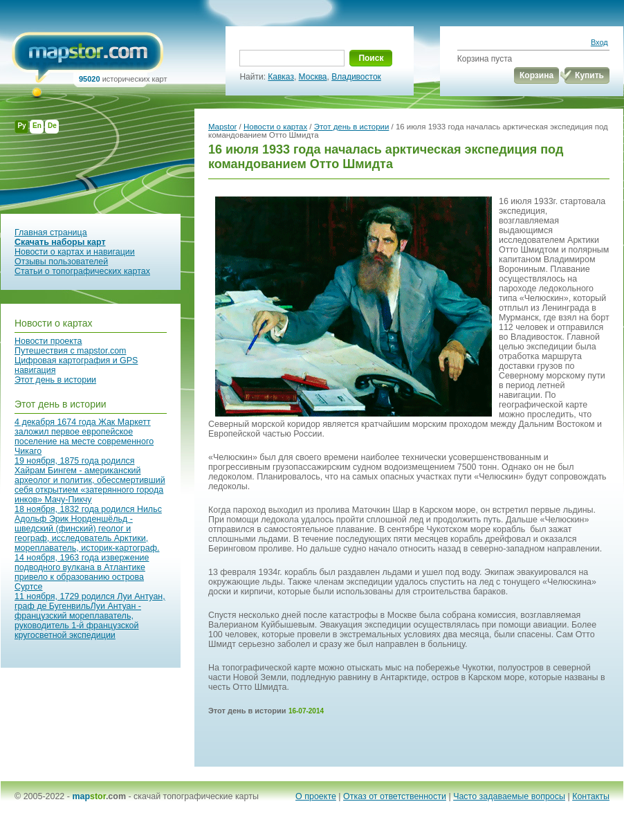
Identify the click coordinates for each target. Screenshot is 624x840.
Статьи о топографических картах (82, 271)
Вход (599, 42)
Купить (589, 75)
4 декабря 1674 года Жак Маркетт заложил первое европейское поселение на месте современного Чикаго (84, 437)
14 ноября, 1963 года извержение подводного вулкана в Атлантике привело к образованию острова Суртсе (82, 572)
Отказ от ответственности (395, 796)
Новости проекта (48, 341)
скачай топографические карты (196, 796)
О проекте (316, 796)
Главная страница (51, 232)
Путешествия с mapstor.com (70, 351)
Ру (21, 126)
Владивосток (356, 77)
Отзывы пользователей (61, 262)
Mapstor (222, 127)
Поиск (371, 58)
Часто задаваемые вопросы (509, 796)
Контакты (591, 796)
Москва (313, 77)
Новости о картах (54, 323)
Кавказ (281, 77)
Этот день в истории (55, 380)
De (52, 126)
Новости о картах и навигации (75, 252)
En (37, 126)
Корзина (536, 75)
